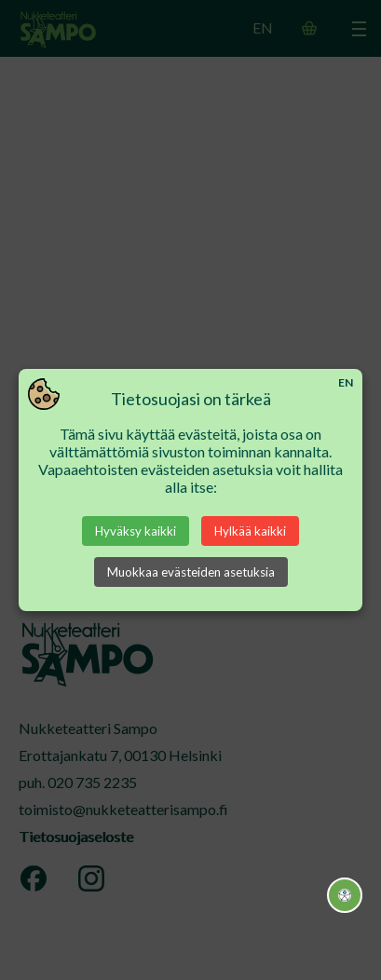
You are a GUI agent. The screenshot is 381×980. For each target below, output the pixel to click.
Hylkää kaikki (250, 531)
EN (346, 382)
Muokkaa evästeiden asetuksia (191, 572)
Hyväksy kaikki (136, 531)
